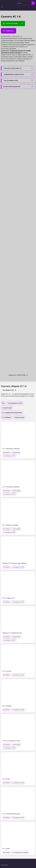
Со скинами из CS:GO (9, 456)
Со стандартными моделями (20, 852)
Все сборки (7, 452)
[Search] (33, 3)
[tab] (18, 68)
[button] (2, 7)
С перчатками (16, 452)
